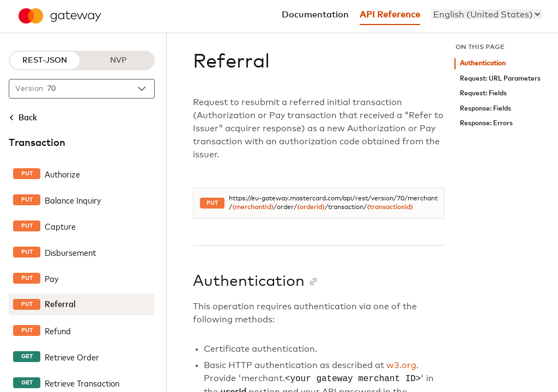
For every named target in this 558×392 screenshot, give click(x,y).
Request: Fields (483, 93)
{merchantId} (253, 207)
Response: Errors (486, 123)
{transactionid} (390, 207)
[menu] (486, 14)
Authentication (483, 63)
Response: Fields (486, 109)
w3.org (401, 365)
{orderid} (311, 207)
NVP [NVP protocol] (118, 60)
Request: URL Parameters (500, 79)
